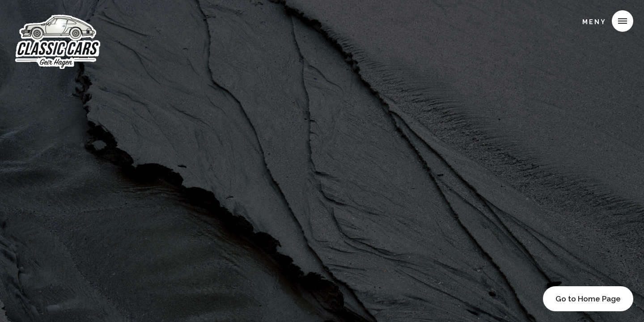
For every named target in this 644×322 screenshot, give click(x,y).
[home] (57, 20)
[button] (604, 21)
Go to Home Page (588, 299)
